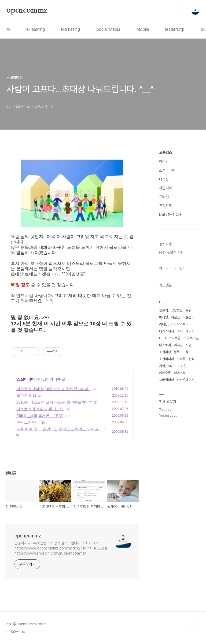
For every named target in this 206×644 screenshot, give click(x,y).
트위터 (190, 310)
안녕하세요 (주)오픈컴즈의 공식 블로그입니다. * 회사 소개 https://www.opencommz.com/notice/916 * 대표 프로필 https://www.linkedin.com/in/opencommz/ (61, 548)
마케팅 (164, 179)
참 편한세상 (26, 396)
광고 (189, 352)
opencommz (27, 10)
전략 (192, 359)
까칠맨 (175, 317)
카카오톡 (165, 373)
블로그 (178, 352)
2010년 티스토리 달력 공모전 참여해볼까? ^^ (54, 402)
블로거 (163, 310)
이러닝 (164, 161)
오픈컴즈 (165, 152)
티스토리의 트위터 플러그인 (40, 409)
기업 (162, 366)
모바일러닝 (166, 380)
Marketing (70, 29)
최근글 (164, 268)
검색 (183, 11)
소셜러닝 (165, 352)
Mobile (143, 29)
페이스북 (180, 373)
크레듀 (181, 359)
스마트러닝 (191, 338)
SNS (171, 366)
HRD (162, 338)
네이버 (190, 331)
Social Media (108, 29)
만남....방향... (27, 422)
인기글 (179, 268)
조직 (180, 331)
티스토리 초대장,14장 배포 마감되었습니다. (53, 389)
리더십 (163, 324)
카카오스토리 (180, 324)
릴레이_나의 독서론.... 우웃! (40, 416)
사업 (189, 345)
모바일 (164, 197)
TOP (195, 626)
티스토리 (165, 345)
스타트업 (175, 338)
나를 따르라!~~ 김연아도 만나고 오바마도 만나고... (59, 429)
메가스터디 (166, 331)
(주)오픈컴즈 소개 (171, 252)
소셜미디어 (26, 379)
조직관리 (165, 206)
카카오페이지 (186, 380)
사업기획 (165, 188)
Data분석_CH (170, 214)
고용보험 (177, 310)
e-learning (36, 29)
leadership (175, 29)
